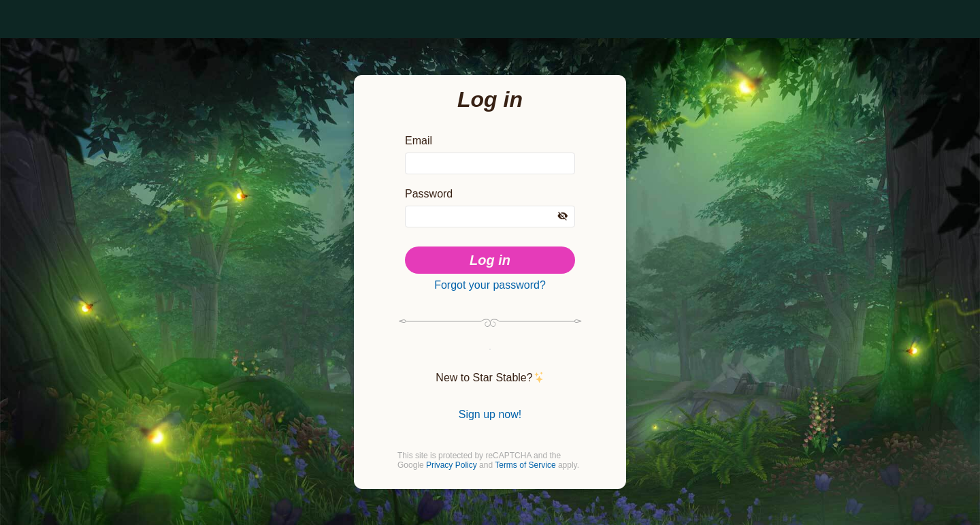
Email (419, 127)
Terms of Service (528, 467)
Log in (490, 250)
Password (430, 183)
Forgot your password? (490, 277)
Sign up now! (490, 412)
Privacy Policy (452, 467)
